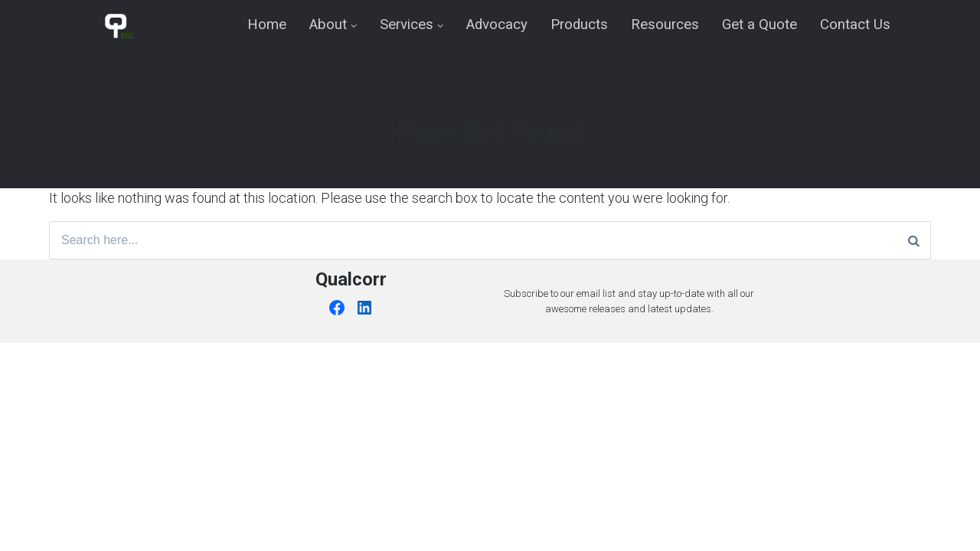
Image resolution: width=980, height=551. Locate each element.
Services (407, 24)
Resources (665, 24)
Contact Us (855, 24)
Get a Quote (759, 24)
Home (267, 24)
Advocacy (497, 24)
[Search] (914, 240)
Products (579, 24)
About (328, 24)
